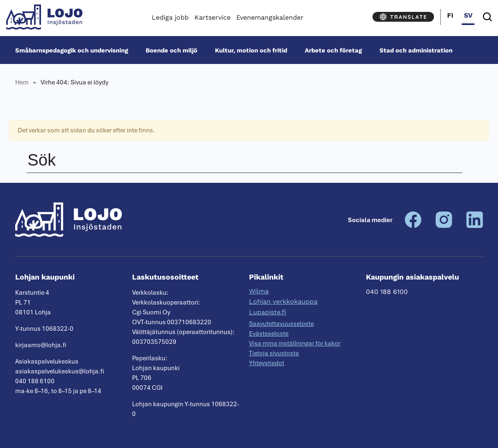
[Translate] (403, 17)
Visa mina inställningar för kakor (295, 343)
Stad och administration (416, 50)
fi (450, 15)
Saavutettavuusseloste (281, 324)
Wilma (259, 291)
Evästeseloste (269, 334)
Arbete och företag (333, 50)
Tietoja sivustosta (274, 353)
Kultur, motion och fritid (251, 50)
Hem (22, 82)
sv (468, 15)
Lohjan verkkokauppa (283, 301)
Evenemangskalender (270, 17)
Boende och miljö (171, 50)
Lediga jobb (170, 17)
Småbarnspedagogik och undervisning (72, 50)
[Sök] (487, 17)
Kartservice (212, 17)
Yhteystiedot (267, 363)
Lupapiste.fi (268, 312)
